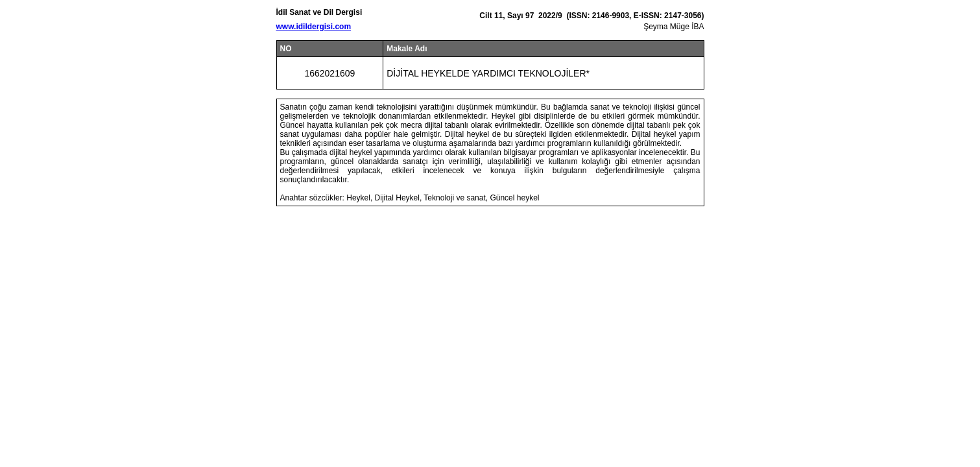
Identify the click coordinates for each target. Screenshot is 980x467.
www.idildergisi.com (314, 27)
